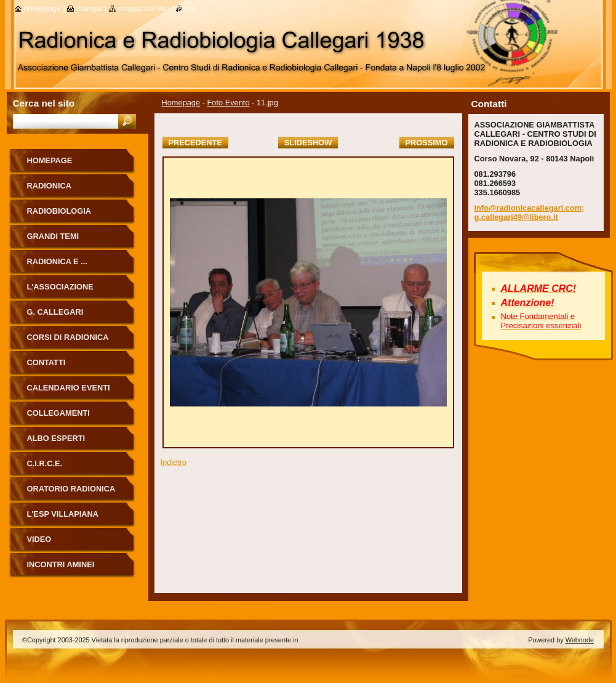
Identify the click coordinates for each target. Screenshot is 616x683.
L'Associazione (60, 287)
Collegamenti (58, 413)
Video (39, 539)
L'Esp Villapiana (63, 514)
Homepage (181, 103)
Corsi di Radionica (68, 337)
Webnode (580, 640)
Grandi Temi (53, 236)
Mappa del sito (144, 8)
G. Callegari (55, 312)
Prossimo (427, 143)
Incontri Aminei (61, 564)
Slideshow (308, 143)
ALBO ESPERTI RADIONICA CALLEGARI (73, 443)
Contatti (46, 362)
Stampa (89, 8)
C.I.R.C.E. (45, 463)
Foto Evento (229, 103)
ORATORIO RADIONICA (71, 489)
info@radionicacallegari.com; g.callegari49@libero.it (530, 212)
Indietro (174, 462)
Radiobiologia (59, 211)
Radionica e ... (57, 261)
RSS (190, 8)
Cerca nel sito (44, 103)
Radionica (50, 186)
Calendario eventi (69, 388)
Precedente (195, 143)
